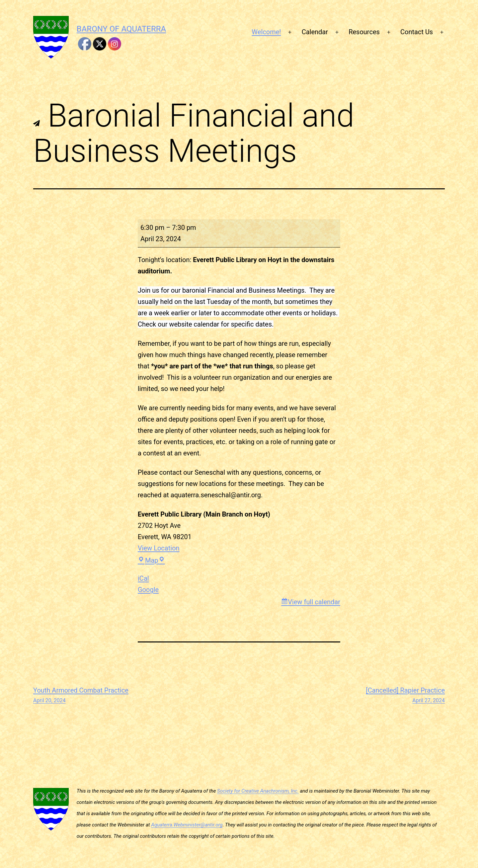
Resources (364, 32)
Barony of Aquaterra (121, 29)
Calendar (315, 32)
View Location (159, 548)
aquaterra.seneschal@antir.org (216, 495)
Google (148, 590)
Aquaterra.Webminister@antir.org (187, 825)
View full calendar (314, 602)
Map (151, 560)
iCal (143, 578)
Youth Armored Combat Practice (81, 696)
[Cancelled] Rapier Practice (405, 696)
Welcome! (266, 32)
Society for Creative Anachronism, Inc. (258, 791)
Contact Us (417, 32)
